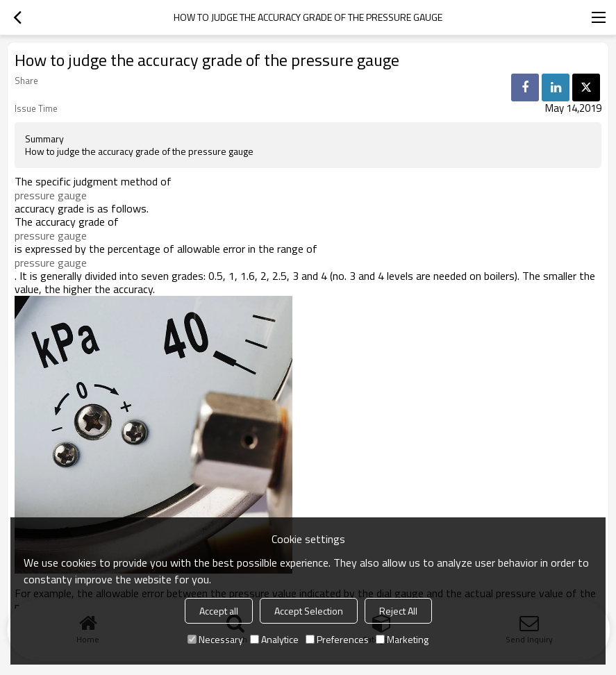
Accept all (219, 611)
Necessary (215, 639)
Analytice (274, 639)
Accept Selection (309, 611)
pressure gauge (51, 195)
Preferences (337, 639)
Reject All (398, 611)
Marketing (402, 639)
